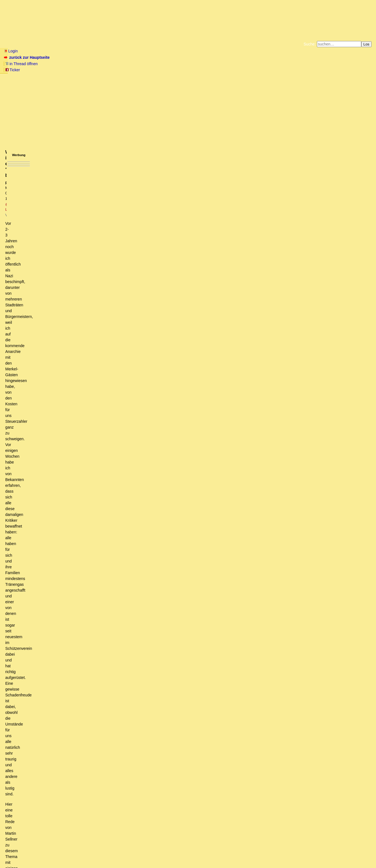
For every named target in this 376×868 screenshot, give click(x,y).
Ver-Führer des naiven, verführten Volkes (59, 530)
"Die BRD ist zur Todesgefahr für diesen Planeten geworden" (65, 388)
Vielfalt (38, 482)
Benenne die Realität (42, 671)
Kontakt (51, 853)
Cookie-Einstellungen (275, 69)
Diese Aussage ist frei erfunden (70, 446)
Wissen (46, 44)
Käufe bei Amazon (161, 69)
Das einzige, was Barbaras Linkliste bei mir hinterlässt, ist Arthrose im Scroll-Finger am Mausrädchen (111, 645)
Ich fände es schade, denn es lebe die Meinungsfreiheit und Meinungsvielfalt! (87, 597)
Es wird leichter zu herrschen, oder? (63, 640)
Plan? (34, 629)
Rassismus (45, 498)
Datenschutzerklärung (253, 65)
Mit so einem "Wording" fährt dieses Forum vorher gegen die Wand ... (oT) (84, 404)
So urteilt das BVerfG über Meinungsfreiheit (57, 749)
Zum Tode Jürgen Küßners (171, 65)
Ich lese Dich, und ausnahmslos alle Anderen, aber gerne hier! (74, 577)
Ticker (94, 57)
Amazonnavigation (242, 69)
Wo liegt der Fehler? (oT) (44, 729)
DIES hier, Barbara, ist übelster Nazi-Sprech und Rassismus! (73, 519)
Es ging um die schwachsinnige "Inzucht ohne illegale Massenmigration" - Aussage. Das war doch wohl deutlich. (137, 441)
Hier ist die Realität (43, 692)
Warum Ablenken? (47, 697)
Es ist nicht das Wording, (46, 419)
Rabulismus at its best (53, 687)
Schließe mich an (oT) (39, 650)
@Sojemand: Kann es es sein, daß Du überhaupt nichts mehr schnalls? (78, 718)
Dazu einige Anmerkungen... (56, 488)
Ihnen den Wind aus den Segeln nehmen (51, 833)
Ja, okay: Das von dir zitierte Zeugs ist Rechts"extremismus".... (88, 702)
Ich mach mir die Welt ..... (42, 508)
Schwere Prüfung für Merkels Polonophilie (48, 786)
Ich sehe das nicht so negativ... (43, 823)
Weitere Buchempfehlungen (199, 69)
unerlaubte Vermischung (57, 451)
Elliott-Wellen (73, 44)
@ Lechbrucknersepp (84, 93)
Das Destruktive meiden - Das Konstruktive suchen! (65, 582)
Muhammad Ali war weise (57, 493)
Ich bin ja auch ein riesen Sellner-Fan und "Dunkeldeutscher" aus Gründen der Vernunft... (121, 561)
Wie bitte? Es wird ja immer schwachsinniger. (66, 676)
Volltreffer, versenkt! (49, 634)
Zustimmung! (27, 812)
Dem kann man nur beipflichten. (44, 796)
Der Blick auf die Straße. (48, 713)
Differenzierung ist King (59, 456)
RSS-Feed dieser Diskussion (277, 380)
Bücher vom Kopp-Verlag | (215, 65)
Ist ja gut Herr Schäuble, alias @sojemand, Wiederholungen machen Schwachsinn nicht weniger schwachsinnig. (129, 430)
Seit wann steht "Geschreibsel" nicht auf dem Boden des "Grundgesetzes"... (85, 744)
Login (11, 51)
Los (367, 44)
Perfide (31, 624)
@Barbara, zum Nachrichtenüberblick (44, 755)
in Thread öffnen (68, 57)
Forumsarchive (172, 44)
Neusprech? (42, 472)
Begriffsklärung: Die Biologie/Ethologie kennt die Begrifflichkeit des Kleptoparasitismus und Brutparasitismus (117, 503)
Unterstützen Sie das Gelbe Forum (111, 69)
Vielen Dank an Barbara (37, 660)
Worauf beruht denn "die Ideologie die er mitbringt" (86, 461)
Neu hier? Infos (18, 44)
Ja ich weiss (44, 545)
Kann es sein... (32, 723)
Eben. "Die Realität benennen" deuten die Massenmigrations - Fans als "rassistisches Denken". (102, 666)
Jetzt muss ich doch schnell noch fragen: (59, 587)
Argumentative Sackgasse (54, 681)
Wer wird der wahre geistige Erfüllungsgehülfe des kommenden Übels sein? (89, 655)
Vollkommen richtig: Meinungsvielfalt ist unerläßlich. (69, 603)
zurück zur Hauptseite (27, 57)
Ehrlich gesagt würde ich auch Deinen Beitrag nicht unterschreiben (95, 550)
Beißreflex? (46, 435)
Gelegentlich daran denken (35, 828)
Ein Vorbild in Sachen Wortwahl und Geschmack (54, 781)
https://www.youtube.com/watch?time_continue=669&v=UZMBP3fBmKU (67, 156)
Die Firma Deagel (45, 540)
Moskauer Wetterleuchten (34, 818)
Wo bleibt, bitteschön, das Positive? (47, 760)
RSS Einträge (14, 853)
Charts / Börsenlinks (133, 44)
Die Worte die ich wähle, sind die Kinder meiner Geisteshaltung (83, 425)
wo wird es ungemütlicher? (57, 566)
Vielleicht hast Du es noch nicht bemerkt (51, 399)
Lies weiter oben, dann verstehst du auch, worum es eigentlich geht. (75, 739)
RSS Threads (35, 853)
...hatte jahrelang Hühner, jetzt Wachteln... (64, 592)
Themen (100, 44)
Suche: (310, 44)
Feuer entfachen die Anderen (50, 613)
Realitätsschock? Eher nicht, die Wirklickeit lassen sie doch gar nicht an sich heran (95, 807)
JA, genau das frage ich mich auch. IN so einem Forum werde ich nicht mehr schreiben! (91, 571)
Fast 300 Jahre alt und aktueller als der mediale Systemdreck (75, 776)
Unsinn (30, 524)
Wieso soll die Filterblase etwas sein (56, 514)
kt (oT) (52, 467)
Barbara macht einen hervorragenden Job (48, 734)
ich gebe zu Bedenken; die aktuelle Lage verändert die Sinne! (73, 608)
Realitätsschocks (35, 802)
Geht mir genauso (36, 618)
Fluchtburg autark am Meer (127, 65)
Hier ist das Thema (51, 707)
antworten (20, 368)
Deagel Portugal (41, 535)
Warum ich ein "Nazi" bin (64, 556)
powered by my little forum (188, 861)
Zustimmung (43, 477)
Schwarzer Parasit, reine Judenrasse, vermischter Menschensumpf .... (72, 393)
